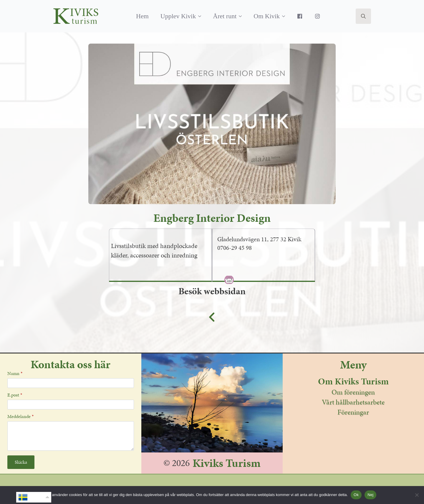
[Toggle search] (363, 16)
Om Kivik (267, 16)
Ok (356, 495)
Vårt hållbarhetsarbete (353, 402)
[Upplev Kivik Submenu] (201, 16)
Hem (142, 16)
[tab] (269, 263)
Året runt (225, 16)
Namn (15, 374)
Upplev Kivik (178, 16)
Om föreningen (353, 392)
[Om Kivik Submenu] (285, 16)
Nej (370, 495)
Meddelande (20, 417)
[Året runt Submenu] (242, 16)
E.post (15, 395)
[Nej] (417, 495)
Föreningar (353, 412)
